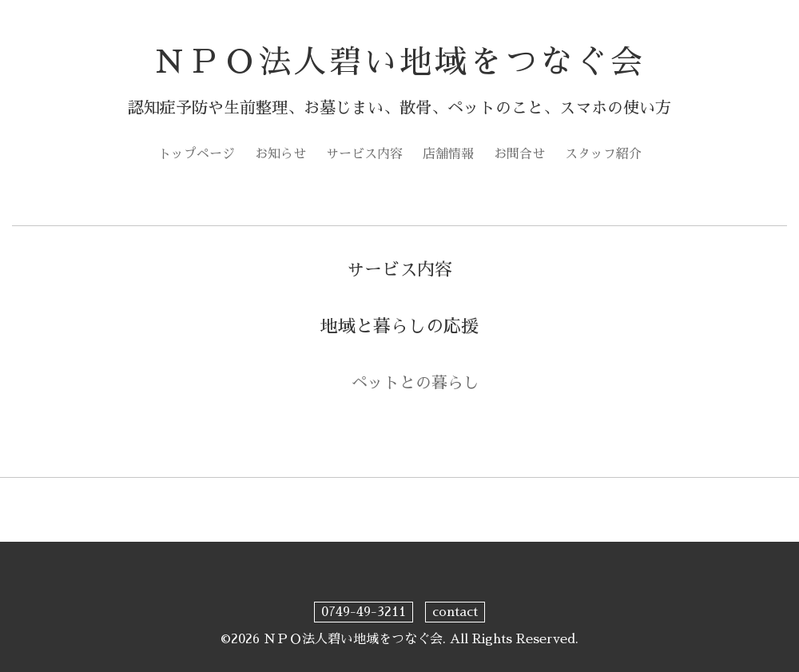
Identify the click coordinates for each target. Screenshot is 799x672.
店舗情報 (448, 154)
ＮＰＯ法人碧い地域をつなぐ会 (399, 62)
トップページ (197, 154)
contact (455, 612)
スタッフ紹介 (603, 154)
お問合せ (519, 154)
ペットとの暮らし (415, 383)
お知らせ (280, 154)
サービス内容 (364, 154)
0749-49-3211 (364, 612)
